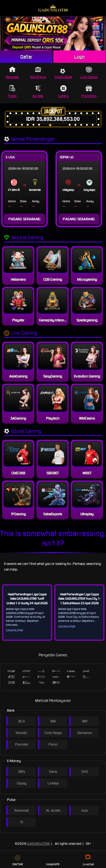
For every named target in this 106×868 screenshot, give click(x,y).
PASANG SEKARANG (24, 219)
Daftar (26, 57)
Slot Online (38, 73)
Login (79, 57)
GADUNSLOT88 (39, 844)
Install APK (53, 860)
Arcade (38, 92)
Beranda (12, 73)
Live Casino (89, 73)
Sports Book (63, 74)
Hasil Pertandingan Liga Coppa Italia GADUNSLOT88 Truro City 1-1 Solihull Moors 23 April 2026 (79, 599)
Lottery (63, 92)
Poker (12, 92)
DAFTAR (18, 860)
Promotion (89, 92)
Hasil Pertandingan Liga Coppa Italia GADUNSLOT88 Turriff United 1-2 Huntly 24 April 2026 (27, 599)
